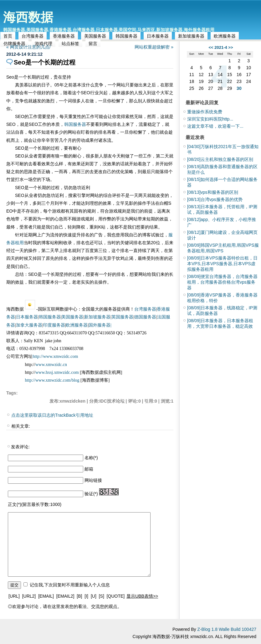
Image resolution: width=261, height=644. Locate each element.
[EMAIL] (46, 596)
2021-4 (221, 47)
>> (230, 47)
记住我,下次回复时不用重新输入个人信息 (70, 585)
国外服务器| (100, 325)
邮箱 (89, 469)
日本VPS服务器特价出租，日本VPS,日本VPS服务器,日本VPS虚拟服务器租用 (222, 264)
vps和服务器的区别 (213, 192)
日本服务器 (158, 36)
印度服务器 (54, 325)
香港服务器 (64, 36)
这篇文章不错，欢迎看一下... (215, 126)
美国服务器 (95, 36)
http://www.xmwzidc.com (55, 356)
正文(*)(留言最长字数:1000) (35, 504)
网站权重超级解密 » (154, 47)
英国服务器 (122, 317)
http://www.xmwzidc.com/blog (52, 380)
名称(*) (91, 458)
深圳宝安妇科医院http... (210, 119)
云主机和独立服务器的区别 (220, 159)
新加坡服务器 (191, 36)
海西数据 (28, 17)
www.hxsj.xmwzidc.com (58, 372)
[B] (79, 596)
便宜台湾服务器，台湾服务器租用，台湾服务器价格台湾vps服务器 (222, 282)
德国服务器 (145, 317)
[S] (102, 596)
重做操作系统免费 (205, 112)
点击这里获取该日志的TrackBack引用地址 (52, 415)
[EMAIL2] (65, 596)
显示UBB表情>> (142, 596)
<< (211, 47)
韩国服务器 (126, 36)
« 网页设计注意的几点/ (28, 47)
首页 (8, 36)
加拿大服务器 (29, 325)
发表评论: (20, 447)
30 (239, 88)
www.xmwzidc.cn (51, 365)
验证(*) (91, 494)
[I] (86, 596)
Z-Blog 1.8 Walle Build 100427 (227, 629)
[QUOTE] (116, 596)
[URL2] (29, 596)
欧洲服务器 (225, 36)
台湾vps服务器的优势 (215, 199)
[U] (94, 596)
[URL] (14, 596)
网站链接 (93, 480)
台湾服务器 (33, 36)
